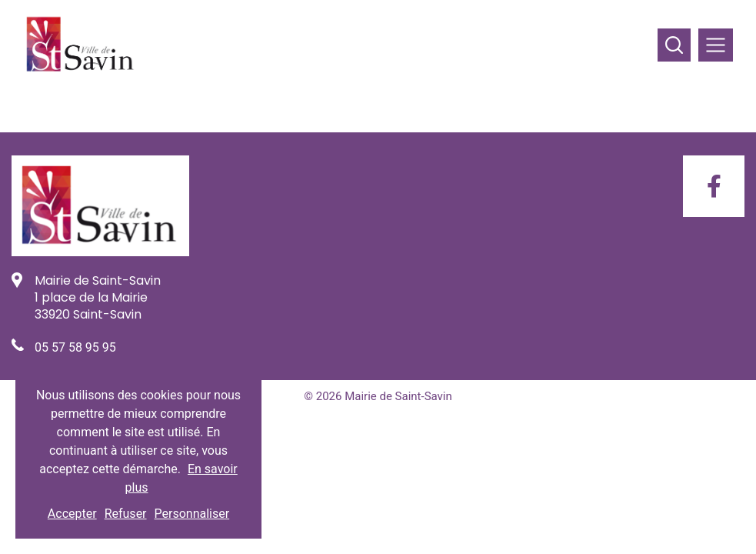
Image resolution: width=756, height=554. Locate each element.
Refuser (126, 514)
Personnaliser (192, 514)
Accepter (72, 514)
